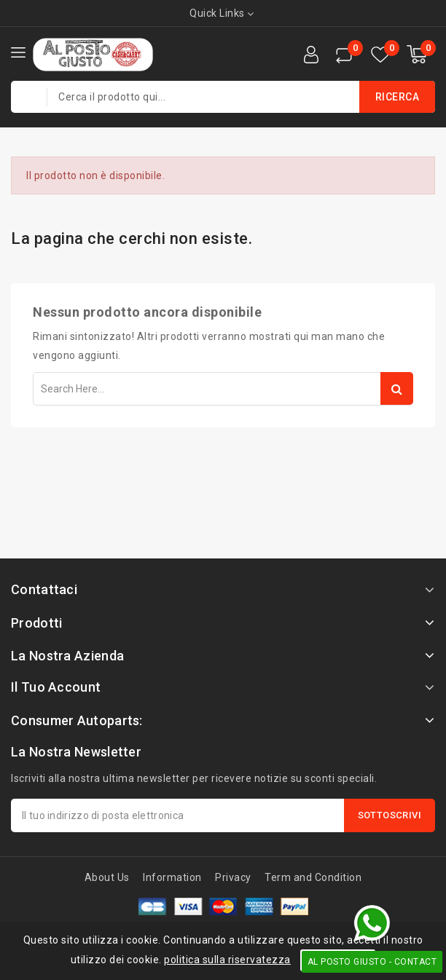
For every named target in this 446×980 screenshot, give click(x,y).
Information (172, 877)
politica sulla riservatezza (227, 960)
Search (397, 388)
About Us (107, 877)
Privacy (233, 877)
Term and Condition (313, 877)
